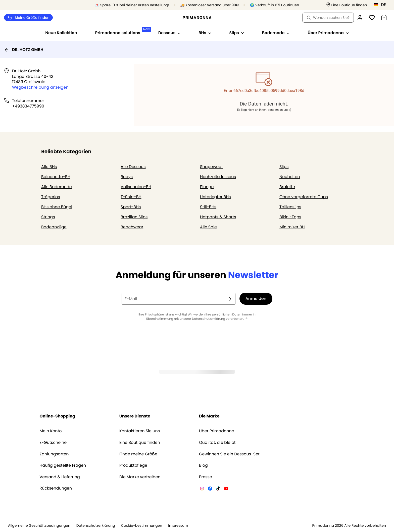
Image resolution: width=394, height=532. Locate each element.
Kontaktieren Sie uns (140, 431)
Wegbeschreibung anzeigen (40, 87)
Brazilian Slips (134, 217)
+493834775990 (28, 106)
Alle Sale (208, 227)
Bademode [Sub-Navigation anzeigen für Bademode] (276, 33)
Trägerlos (51, 197)
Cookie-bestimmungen (142, 526)
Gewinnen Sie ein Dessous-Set (229, 454)
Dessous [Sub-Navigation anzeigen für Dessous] (169, 33)
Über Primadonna (217, 431)
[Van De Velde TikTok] (218, 489)
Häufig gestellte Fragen (63, 465)
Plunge (207, 187)
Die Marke (209, 416)
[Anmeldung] (360, 18)
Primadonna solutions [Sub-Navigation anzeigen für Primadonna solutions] (122, 31)
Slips (284, 167)
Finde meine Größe (138, 454)
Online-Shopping (57, 416)
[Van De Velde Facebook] (210, 489)
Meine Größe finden (28, 18)
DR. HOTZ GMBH (24, 50)
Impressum (178, 526)
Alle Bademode (57, 187)
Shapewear (211, 167)
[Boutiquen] (347, 5)
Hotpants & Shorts (218, 217)
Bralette (287, 187)
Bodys (127, 177)
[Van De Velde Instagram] (202, 489)
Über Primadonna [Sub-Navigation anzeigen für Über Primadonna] (328, 33)
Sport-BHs (131, 207)
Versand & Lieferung (60, 477)
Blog (203, 465)
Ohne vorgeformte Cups (304, 197)
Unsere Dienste (135, 416)
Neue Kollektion (61, 33)
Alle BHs (49, 167)
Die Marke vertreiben (140, 477)
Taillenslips (290, 207)
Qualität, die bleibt (217, 443)
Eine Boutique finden (140, 443)
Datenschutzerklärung (209, 319)
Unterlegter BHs (215, 197)
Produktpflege (133, 465)
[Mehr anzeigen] (247, 319)
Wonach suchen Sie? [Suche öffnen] (328, 18)
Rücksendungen (56, 488)
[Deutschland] (381, 5)
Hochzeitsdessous (218, 177)
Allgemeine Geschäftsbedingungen (39, 526)
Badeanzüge (54, 227)
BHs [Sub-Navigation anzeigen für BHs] (205, 33)
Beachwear (132, 227)
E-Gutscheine (53, 443)
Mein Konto (51, 431)
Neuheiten (290, 177)
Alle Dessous (133, 167)
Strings (48, 217)
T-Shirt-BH (131, 197)
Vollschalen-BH (136, 187)
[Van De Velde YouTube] (226, 489)
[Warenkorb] (384, 18)
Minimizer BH (292, 227)
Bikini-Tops (290, 217)
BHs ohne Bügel (57, 207)
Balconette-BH (56, 177)
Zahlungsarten (54, 454)
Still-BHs (208, 207)
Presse (206, 477)
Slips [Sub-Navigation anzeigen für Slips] (237, 33)
